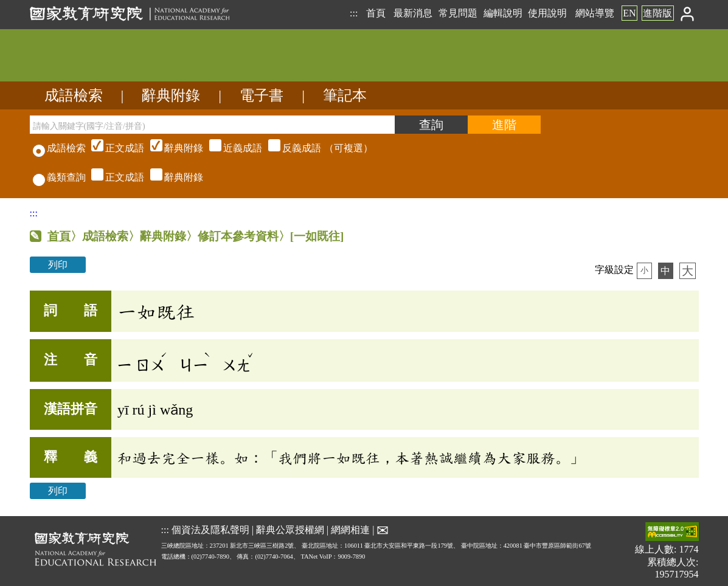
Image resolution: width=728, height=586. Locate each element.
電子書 (262, 95)
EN (629, 13)
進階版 (657, 13)
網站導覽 (595, 13)
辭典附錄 (171, 95)
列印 (58, 265)
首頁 (376, 13)
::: (354, 13)
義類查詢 (59, 177)
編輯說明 (503, 13)
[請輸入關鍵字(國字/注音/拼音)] (212, 125)
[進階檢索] (504, 125)
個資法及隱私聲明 (210, 530)
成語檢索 (74, 95)
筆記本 (345, 95)
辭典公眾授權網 (290, 530)
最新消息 (413, 13)
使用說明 (547, 13)
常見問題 (458, 13)
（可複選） (231, 148)
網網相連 (350, 530)
